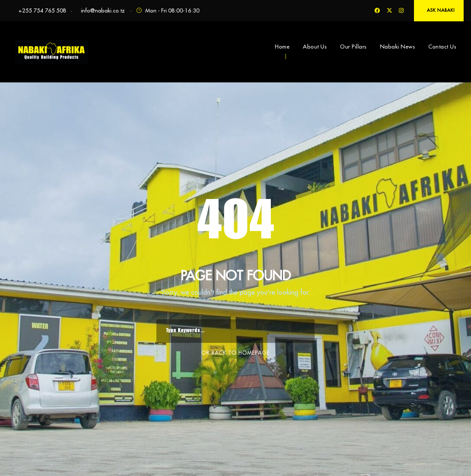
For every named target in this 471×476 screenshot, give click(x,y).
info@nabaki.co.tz (103, 10)
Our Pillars (353, 47)
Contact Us (442, 47)
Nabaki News (398, 47)
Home (282, 47)
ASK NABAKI (441, 10)
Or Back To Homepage (235, 353)
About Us (315, 47)
